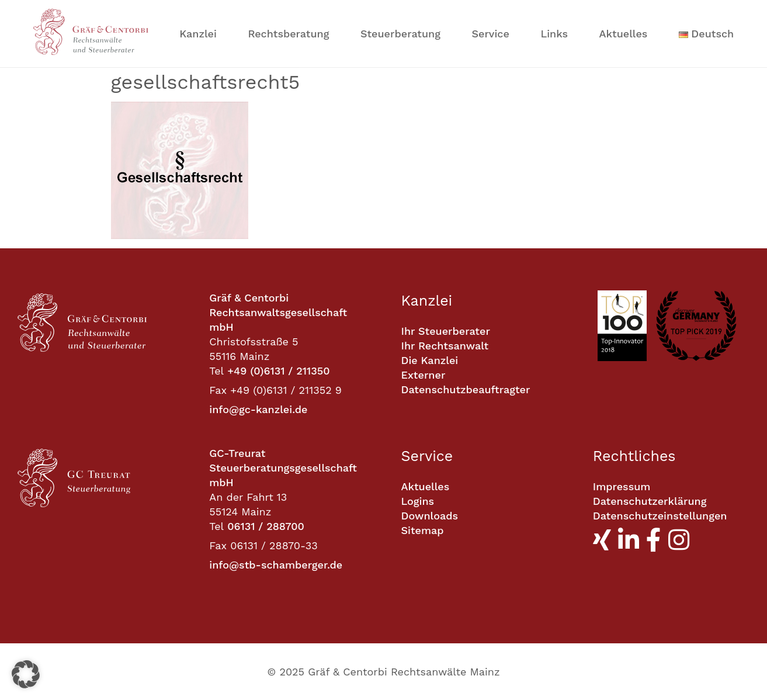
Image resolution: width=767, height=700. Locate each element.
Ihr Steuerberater (446, 331)
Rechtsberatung (288, 34)
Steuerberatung (400, 34)
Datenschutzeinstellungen (660, 516)
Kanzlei (198, 34)
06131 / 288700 (266, 526)
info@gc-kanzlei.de (258, 409)
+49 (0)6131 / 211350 (278, 371)
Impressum (622, 486)
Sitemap (423, 530)
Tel (216, 371)
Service (490, 34)
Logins (418, 501)
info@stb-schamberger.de (276, 565)
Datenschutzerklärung (650, 501)
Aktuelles (624, 34)
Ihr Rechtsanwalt (445, 346)
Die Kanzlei (430, 360)
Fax (218, 390)
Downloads (430, 516)
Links (554, 34)
